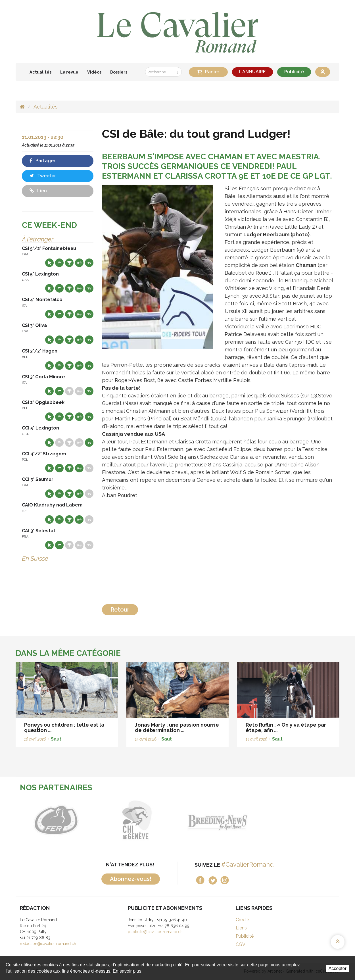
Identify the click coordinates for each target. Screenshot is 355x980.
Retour (120, 610)
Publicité (294, 72)
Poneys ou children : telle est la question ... (64, 728)
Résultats (69, 263)
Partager (42, 161)
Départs (59, 263)
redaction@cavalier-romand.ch (48, 944)
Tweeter (43, 176)
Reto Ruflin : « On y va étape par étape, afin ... (286, 728)
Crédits (243, 920)
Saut (56, 739)
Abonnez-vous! (131, 879)
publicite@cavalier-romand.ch (155, 932)
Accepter (338, 968)
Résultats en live (79, 263)
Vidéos (94, 72)
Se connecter (323, 72)
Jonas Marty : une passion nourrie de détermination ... (177, 728)
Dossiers (119, 72)
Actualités (40, 72)
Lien (38, 191)
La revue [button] (69, 72)
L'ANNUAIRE (252, 72)
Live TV (89, 263)
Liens (241, 928)
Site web (49, 263)
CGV (241, 944)
